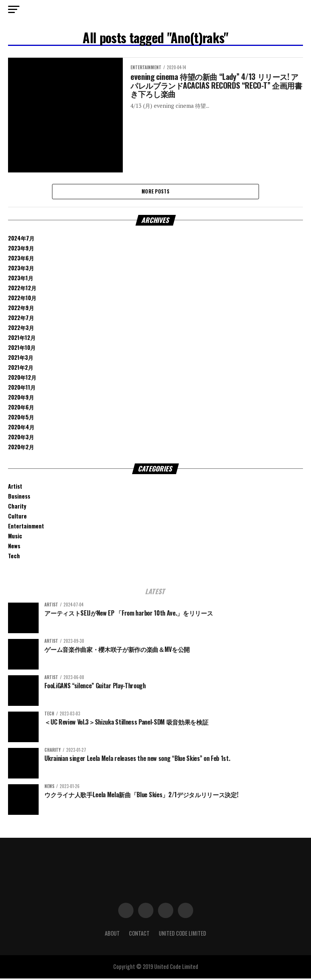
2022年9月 (21, 309)
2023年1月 (21, 279)
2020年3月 (21, 438)
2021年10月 (22, 349)
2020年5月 (21, 418)
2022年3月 (21, 329)
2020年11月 (22, 389)
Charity (17, 508)
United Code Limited (182, 935)
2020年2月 (21, 448)
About (112, 935)
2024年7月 (21, 240)
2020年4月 (21, 428)
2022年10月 (22, 299)
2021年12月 (22, 339)
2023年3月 (21, 269)
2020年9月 (21, 399)
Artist (15, 488)
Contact (139, 935)
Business (19, 498)
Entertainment (26, 528)
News (14, 548)
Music (15, 538)
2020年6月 (21, 409)
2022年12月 (22, 289)
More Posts (155, 192)
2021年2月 (21, 369)
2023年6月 (21, 259)
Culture (17, 518)
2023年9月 (21, 249)
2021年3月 (21, 359)
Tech (14, 558)
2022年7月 (21, 319)
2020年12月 (22, 379)
